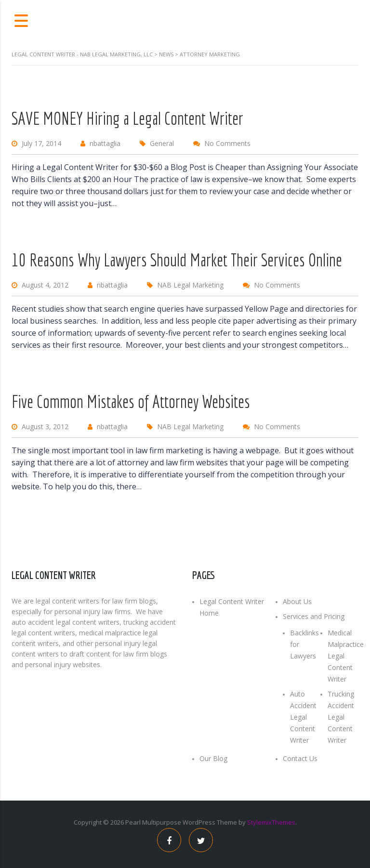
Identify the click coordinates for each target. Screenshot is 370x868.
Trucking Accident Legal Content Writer (341, 717)
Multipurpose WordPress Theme (190, 822)
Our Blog (213, 758)
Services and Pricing (314, 616)
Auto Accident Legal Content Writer (303, 717)
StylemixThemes (271, 822)
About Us (297, 601)
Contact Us (300, 758)
